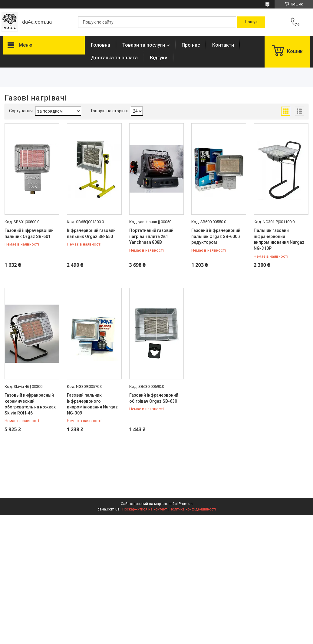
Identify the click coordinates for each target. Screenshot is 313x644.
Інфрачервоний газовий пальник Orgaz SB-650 (91, 233)
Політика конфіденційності (193, 509)
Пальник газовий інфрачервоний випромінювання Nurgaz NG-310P (279, 239)
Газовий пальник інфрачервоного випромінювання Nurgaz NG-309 (92, 404)
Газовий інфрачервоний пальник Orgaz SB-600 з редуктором (216, 236)
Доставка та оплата (114, 58)
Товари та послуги (144, 45)
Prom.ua (186, 504)
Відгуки (159, 58)
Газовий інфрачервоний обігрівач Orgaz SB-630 (154, 398)
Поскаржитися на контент (145, 509)
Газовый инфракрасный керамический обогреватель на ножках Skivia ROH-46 (30, 404)
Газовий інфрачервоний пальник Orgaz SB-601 (29, 233)
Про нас (191, 45)
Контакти (223, 45)
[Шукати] (251, 22)
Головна (100, 45)
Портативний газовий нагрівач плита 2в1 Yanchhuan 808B (151, 236)
